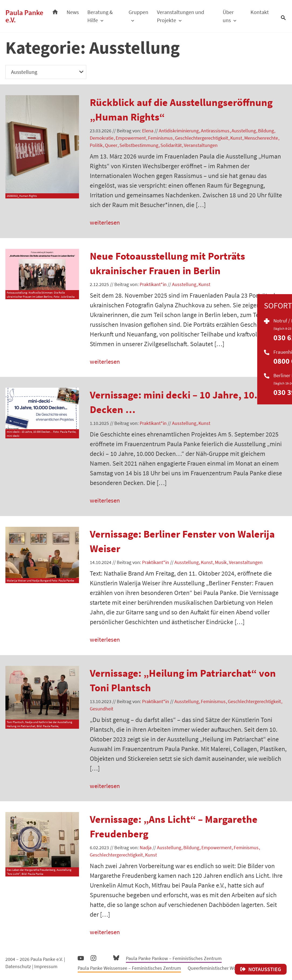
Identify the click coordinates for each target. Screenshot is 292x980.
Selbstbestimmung (139, 145)
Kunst (236, 138)
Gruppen (141, 12)
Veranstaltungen (201, 145)
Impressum (46, 969)
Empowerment (131, 138)
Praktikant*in (153, 285)
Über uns (229, 16)
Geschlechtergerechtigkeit (202, 138)
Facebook (105, 959)
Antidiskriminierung (179, 131)
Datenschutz (18, 969)
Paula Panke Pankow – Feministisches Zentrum (174, 960)
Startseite (59, 11)
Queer (111, 145)
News (77, 12)
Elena (148, 131)
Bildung (266, 131)
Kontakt (260, 12)
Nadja (146, 849)
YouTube (81, 960)
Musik (221, 563)
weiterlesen (105, 223)
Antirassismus (215, 131)
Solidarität (171, 145)
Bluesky (116, 960)
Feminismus (160, 138)
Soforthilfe (285, 328)
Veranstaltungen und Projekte (183, 16)
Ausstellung (244, 131)
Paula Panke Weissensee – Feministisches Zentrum (129, 970)
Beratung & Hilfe (104, 16)
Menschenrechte (261, 138)
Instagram (93, 959)
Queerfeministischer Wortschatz (220, 970)
